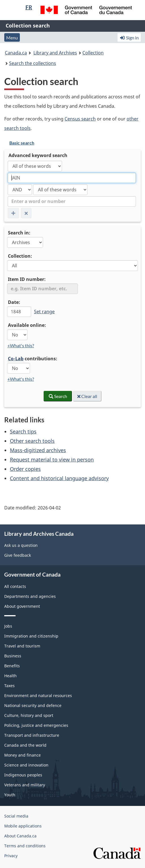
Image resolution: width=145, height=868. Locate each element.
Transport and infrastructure (32, 735)
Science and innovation (26, 765)
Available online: (27, 325)
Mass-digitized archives (38, 450)
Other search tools (32, 441)
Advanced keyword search (38, 155)
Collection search (28, 26)
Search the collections (33, 63)
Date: (14, 302)
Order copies (25, 469)
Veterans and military (25, 785)
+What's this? (21, 345)
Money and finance (23, 755)
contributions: (33, 359)
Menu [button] (12, 38)
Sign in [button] (129, 38)
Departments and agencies (30, 596)
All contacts (15, 586)
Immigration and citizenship (31, 636)
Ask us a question (21, 545)
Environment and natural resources (38, 696)
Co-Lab (16, 359)
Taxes (9, 686)
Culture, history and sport (29, 715)
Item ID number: (27, 279)
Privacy (11, 856)
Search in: (19, 233)
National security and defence (33, 705)
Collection (93, 53)
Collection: (20, 256)
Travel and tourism (22, 646)
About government (22, 606)
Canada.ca (16, 53)
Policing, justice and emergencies (36, 725)
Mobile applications (23, 826)
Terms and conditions (25, 846)
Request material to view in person (52, 460)
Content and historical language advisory (59, 478)
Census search (80, 119)
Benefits (12, 666)
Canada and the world (25, 745)
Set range (44, 312)
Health (10, 676)
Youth (10, 795)
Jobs (8, 626)
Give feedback (18, 555)
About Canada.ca (20, 836)
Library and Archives (55, 53)
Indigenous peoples (23, 775)
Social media (16, 816)
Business (13, 656)
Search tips (23, 431)
